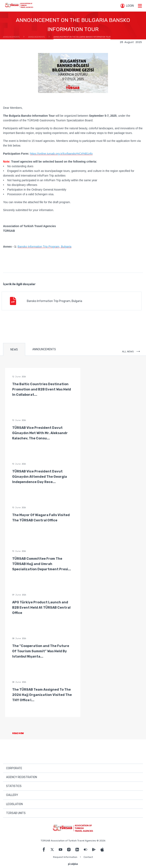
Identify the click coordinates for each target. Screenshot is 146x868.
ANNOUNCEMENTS (44, 349)
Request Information (65, 857)
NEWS (14, 350)
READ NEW (21, 733)
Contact (88, 857)
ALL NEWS (131, 352)
